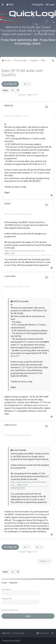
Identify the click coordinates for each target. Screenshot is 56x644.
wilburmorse (11, 425)
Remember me (11, 610)
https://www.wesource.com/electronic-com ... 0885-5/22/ (25, 252)
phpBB (17, 641)
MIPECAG (9, 106)
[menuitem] (10, 4)
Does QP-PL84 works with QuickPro (22, 73)
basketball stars (18, 488)
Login (4, 583)
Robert (8, 204)
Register (13, 583)
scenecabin (10, 276)
